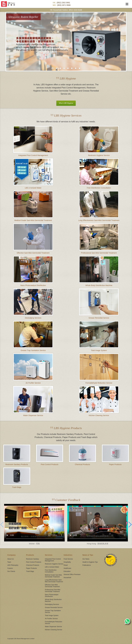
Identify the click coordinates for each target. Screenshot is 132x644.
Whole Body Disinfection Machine (53, 600)
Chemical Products (33, 565)
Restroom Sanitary (33, 559)
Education (67, 571)
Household (67, 578)
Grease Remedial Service (54, 607)
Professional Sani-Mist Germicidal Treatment (53, 591)
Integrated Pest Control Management (53, 560)
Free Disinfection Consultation (51, 571)
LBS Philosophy (13, 565)
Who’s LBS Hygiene (66, 103)
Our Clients (11, 571)
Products (30, 555)
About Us (11, 559)
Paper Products (32, 568)
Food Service (68, 559)
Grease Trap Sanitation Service (53, 611)
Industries (68, 555)
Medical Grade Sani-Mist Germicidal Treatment (53, 576)
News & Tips (88, 555)
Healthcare (67, 568)
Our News (86, 559)
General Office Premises (72, 574)
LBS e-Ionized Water (52, 567)
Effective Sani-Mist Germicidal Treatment (52, 586)
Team (9, 562)
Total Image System (52, 615)
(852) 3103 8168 (75, 10)
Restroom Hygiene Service (54, 564)
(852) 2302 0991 (63, 3)
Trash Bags (30, 571)
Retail (66, 565)
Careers (10, 568)
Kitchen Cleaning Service (53, 630)
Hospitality (67, 562)
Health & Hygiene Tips (90, 562)
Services (49, 555)
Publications (87, 565)
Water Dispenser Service (53, 627)
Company (11, 555)
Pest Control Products (34, 562)
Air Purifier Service (51, 619)
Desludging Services (52, 604)
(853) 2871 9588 (64, 5)
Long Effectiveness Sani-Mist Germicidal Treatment (54, 581)
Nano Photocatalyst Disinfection (52, 595)
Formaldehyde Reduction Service (53, 623)
